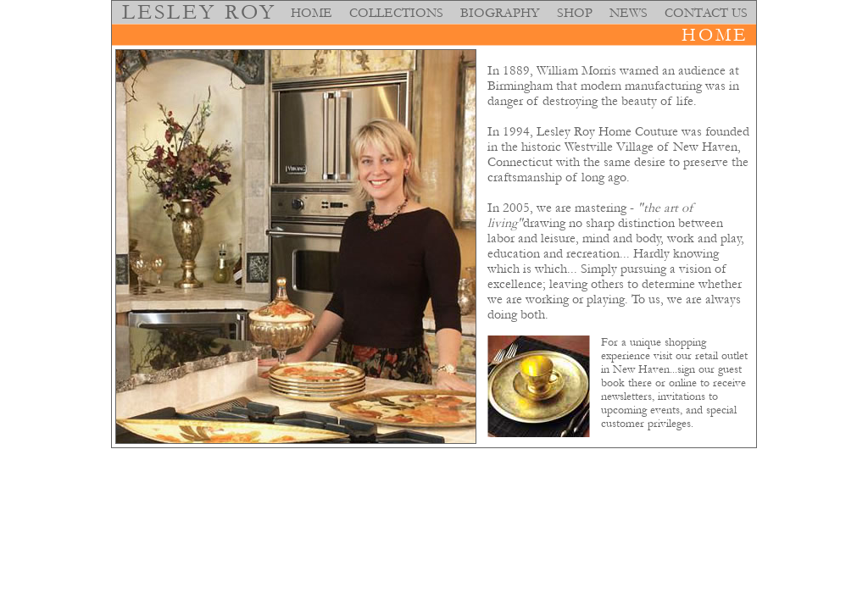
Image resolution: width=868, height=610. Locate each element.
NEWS (629, 13)
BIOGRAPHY (500, 13)
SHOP (575, 13)
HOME (312, 13)
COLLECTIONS (396, 13)
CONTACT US (706, 13)
